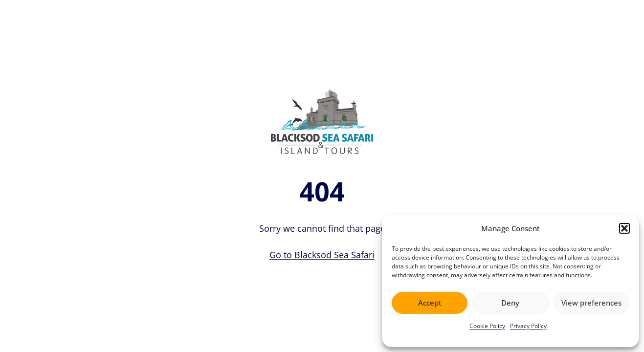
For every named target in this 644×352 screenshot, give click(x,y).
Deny (510, 303)
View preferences (591, 303)
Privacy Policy (528, 326)
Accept (430, 303)
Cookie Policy (487, 326)
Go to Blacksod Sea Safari (322, 255)
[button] (624, 228)
